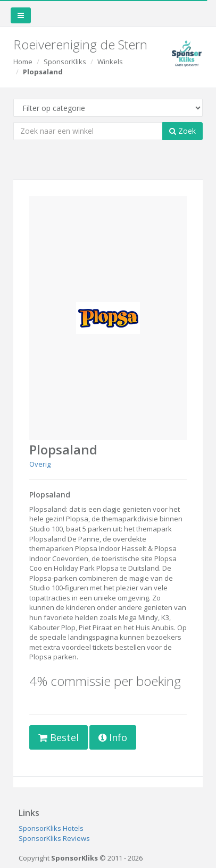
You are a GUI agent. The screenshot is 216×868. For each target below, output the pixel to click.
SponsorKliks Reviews (54, 838)
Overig (40, 464)
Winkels (110, 62)
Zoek (182, 131)
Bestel (59, 737)
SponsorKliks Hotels (51, 828)
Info (113, 737)
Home (23, 62)
